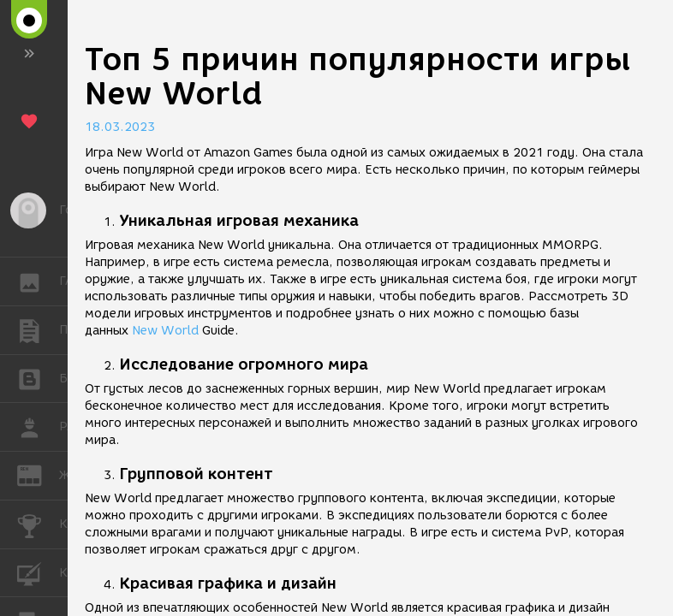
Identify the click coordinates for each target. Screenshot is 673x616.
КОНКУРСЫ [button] (38, 524)
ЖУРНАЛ (38, 474)
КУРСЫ (38, 572)
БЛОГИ (38, 378)
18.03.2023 (120, 127)
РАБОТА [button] (38, 427)
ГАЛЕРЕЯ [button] (38, 281)
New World (165, 331)
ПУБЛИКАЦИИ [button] (38, 330)
